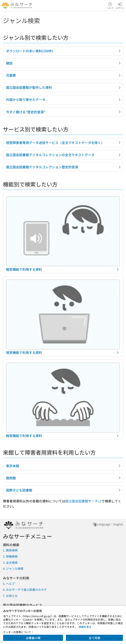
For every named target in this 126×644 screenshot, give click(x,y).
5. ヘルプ (9, 584)
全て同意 (94, 638)
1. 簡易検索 (10, 550)
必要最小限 (33, 638)
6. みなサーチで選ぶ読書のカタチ (25, 590)
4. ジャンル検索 (13, 568)
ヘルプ (110, 5)
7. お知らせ (10, 596)
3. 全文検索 (10, 562)
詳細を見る (85, 627)
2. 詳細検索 (10, 556)
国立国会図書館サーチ (83, 501)
